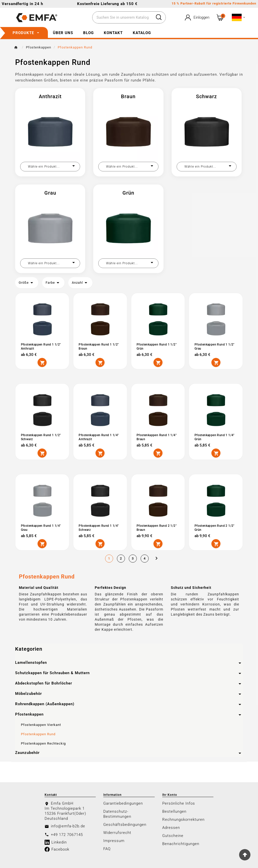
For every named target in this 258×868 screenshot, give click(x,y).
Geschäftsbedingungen (125, 824)
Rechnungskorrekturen (183, 819)
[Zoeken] (122, 18)
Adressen (171, 827)
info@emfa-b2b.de (68, 826)
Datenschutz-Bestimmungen (117, 813)
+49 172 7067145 (67, 834)
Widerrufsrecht (117, 832)
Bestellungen (174, 811)
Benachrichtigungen (181, 843)
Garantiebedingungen (123, 803)
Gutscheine (173, 835)
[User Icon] (197, 18)
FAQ (107, 848)
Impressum (114, 840)
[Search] (159, 17)
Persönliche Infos (179, 803)
